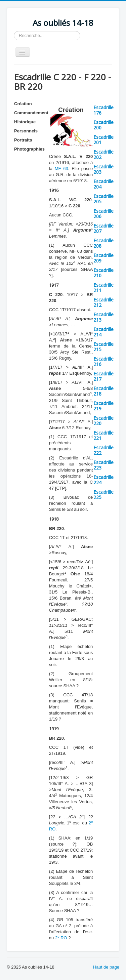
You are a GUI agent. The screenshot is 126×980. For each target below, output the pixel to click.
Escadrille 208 (103, 243)
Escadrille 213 (103, 317)
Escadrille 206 (103, 214)
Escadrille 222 (103, 450)
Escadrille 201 (103, 140)
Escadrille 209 (103, 258)
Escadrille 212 (103, 302)
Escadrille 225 (103, 495)
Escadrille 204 (103, 184)
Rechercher (14, 31)
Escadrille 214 (103, 332)
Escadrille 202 (103, 154)
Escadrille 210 (103, 273)
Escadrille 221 (103, 435)
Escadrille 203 (103, 169)
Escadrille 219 (103, 406)
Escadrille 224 (103, 480)
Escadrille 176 (103, 110)
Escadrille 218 (103, 391)
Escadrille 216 (103, 361)
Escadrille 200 (103, 125)
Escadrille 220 (103, 421)
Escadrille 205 (103, 199)
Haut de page (106, 967)
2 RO (61, 938)
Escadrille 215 (103, 347)
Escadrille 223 (103, 465)
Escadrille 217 (103, 376)
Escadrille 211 (103, 288)
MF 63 (61, 169)
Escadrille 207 (103, 228)
